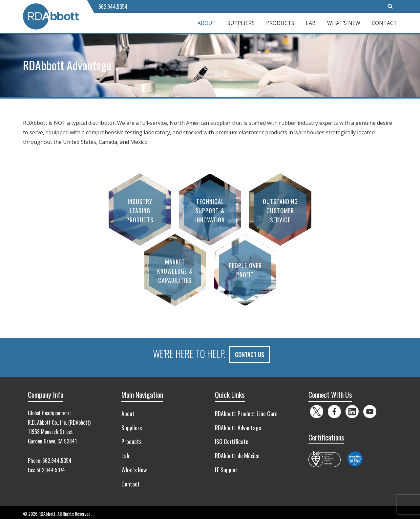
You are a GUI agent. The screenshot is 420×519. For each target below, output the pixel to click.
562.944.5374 (51, 467)
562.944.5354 (113, 7)
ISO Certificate (232, 439)
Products (280, 23)
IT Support (227, 467)
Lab (311, 23)
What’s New (344, 23)
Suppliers (241, 23)
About (207, 23)
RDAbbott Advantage (238, 425)
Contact (384, 23)
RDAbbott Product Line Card (246, 411)
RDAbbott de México (237, 453)
